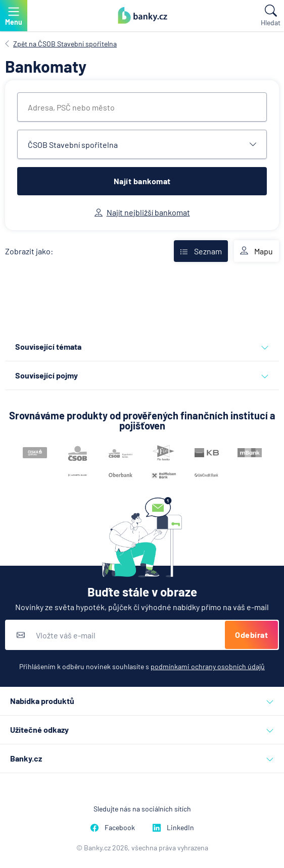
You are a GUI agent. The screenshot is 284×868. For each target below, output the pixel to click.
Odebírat (251, 635)
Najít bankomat (142, 181)
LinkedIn (173, 827)
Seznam (201, 251)
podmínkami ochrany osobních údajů (208, 666)
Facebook (113, 827)
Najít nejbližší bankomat (142, 212)
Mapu (256, 251)
